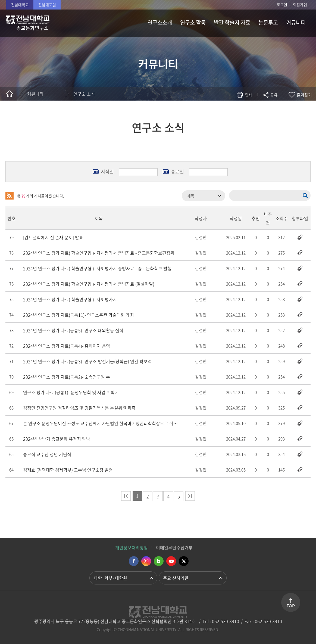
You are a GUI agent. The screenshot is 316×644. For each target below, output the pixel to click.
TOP (291, 606)
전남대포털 (47, 5)
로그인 (282, 5)
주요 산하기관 (176, 578)
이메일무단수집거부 (174, 547)
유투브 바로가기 (171, 561)
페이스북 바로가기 (134, 561)
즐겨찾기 (304, 95)
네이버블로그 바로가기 (159, 561)
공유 (274, 95)
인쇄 (249, 95)
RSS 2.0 (10, 196)
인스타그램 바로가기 (146, 561)
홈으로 (10, 94)
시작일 (107, 171)
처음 (126, 496)
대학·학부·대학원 (110, 578)
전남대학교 (20, 5)
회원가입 (300, 5)
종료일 (177, 171)
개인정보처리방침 (132, 547)
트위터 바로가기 (184, 561)
